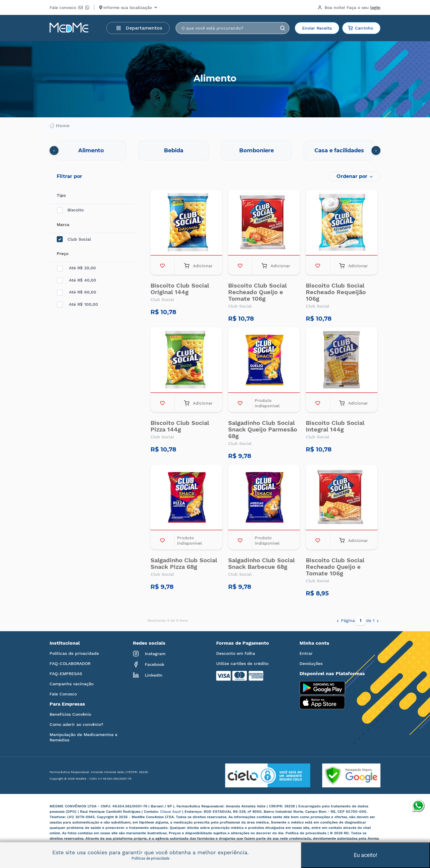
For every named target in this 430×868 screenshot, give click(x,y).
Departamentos (139, 28)
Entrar (306, 653)
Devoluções (311, 663)
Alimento (91, 150)
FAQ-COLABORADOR (70, 663)
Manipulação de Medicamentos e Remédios (83, 737)
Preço (63, 254)
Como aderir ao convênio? (76, 724)
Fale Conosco (63, 694)
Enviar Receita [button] (317, 28)
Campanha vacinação (72, 684)
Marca (63, 225)
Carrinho (360, 28)
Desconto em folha (236, 653)
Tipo (61, 195)
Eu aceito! (365, 855)
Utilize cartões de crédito (242, 663)
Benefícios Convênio (70, 714)
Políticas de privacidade (74, 653)
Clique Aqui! (171, 812)
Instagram (149, 654)
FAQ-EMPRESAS (66, 674)
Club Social (74, 239)
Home (60, 126)
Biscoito (70, 210)
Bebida (174, 150)
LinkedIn (148, 675)
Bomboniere (257, 150)
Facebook (149, 664)
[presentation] (54, 150)
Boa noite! (349, 7)
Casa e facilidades (339, 150)
